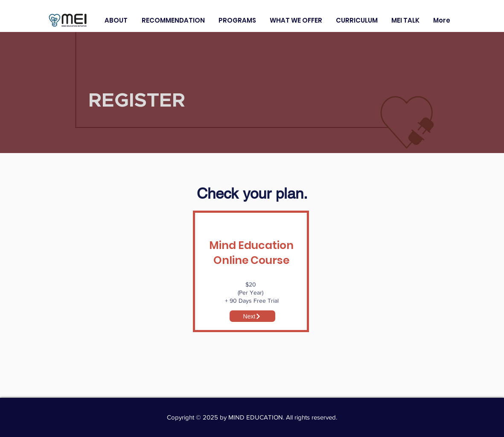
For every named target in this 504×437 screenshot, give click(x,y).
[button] (116, 20)
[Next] (252, 316)
